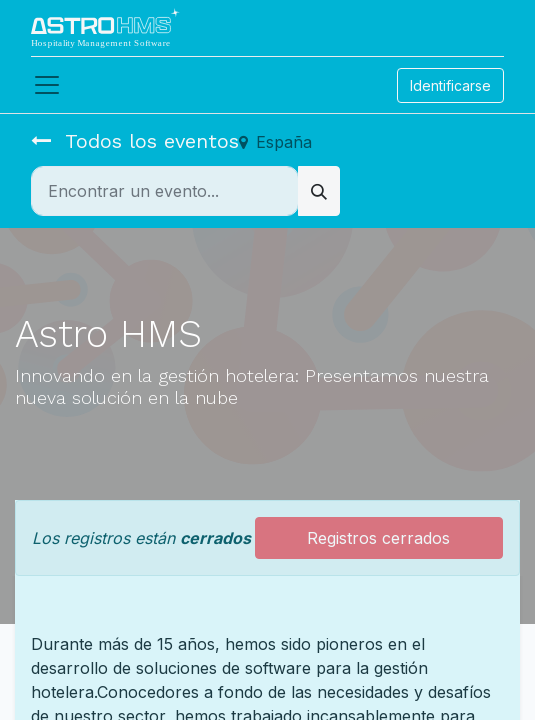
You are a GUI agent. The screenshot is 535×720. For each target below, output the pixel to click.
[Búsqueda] (319, 191)
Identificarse (450, 85)
